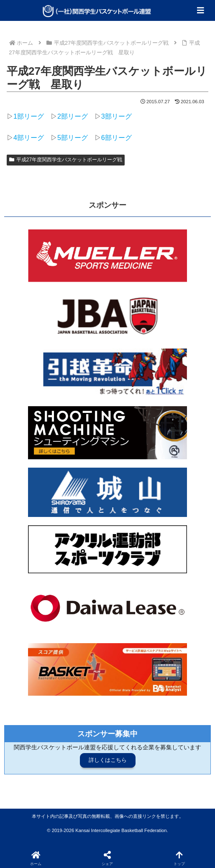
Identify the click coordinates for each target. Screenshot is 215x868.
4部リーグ (29, 138)
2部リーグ (73, 116)
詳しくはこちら (108, 760)
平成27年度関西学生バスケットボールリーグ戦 (66, 160)
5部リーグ (73, 138)
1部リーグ (29, 116)
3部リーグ (116, 116)
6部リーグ (116, 138)
